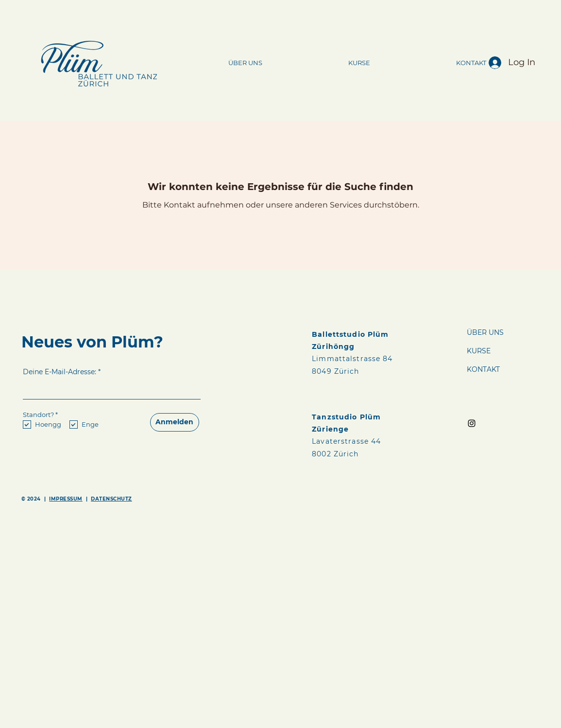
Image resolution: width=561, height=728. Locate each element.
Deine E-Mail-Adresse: (59, 372)
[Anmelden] (175, 422)
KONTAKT (483, 369)
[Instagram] (472, 423)
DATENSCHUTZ (111, 499)
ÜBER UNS (485, 332)
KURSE (479, 351)
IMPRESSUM (66, 499)
